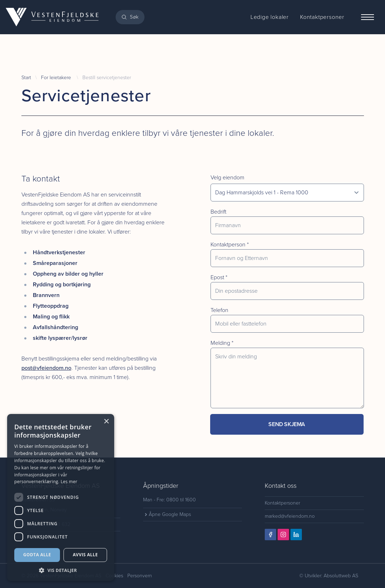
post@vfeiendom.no (46, 368)
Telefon (219, 310)
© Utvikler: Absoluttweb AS (329, 576)
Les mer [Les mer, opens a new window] (69, 482)
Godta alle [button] (37, 555)
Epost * (219, 277)
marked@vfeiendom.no (290, 516)
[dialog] (61, 497)
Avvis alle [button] (85, 555)
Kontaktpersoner (282, 503)
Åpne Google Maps (167, 514)
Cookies (114, 576)
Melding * (222, 343)
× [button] (106, 422)
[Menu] (368, 17)
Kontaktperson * (230, 244)
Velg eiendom (227, 177)
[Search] (130, 17)
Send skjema (287, 424)
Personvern (140, 576)
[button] (61, 570)
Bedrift (218, 212)
